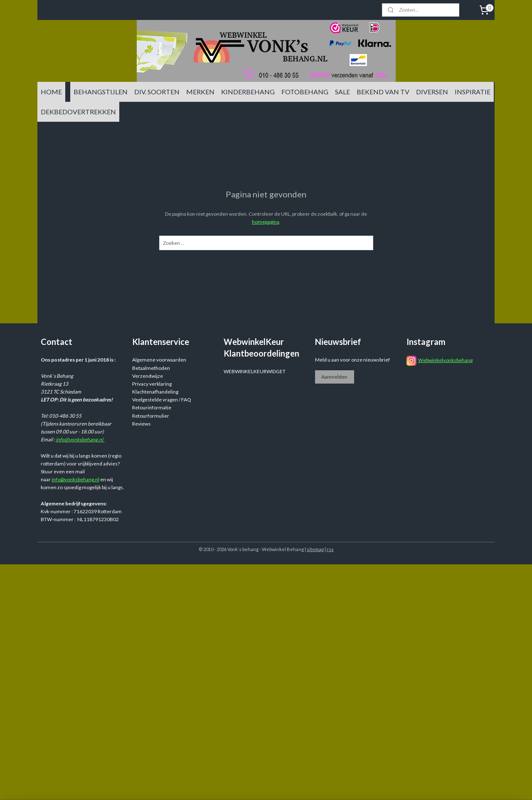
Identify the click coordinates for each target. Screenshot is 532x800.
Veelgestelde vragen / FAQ (162, 400)
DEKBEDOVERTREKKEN (78, 112)
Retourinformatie (152, 407)
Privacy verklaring (152, 384)
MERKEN (200, 92)
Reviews (142, 424)
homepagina (266, 222)
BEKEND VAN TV (383, 92)
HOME (51, 92)
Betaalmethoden (151, 368)
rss (330, 549)
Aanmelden (334, 377)
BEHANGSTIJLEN (101, 92)
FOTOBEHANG (305, 92)
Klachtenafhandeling (155, 392)
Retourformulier (151, 416)
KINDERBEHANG (248, 92)
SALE (342, 92)
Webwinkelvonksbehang (445, 360)
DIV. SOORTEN (157, 92)
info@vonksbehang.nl (80, 439)
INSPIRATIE (473, 92)
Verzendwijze (148, 376)
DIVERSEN (432, 92)
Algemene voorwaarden (159, 360)
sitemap (315, 549)
